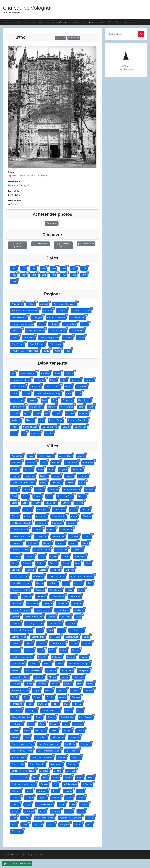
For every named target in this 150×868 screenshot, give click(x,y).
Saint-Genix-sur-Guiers (43, 757)
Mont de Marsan (34, 670)
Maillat (64, 650)
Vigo (15, 817)
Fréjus (15, 563)
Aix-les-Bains (66, 455)
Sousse (45, 784)
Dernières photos (63, 245)
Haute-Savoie (19, 406)
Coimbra (38, 529)
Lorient (75, 643)
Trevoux (16, 804)
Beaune (70, 476)
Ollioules (63, 690)
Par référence (40, 244)
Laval (79, 616)
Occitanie (68, 337)
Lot (48, 413)
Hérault (52, 406)
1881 (25, 268)
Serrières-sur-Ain (20, 777)
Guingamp (39, 576)
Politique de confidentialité (17, 864)
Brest (50, 496)
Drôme (28, 393)
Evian (43, 556)
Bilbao (28, 489)
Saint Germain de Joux (50, 744)
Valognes (56, 811)
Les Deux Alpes (20, 636)
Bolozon (40, 489)
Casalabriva (60, 509)
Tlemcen (57, 797)
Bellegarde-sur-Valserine (24, 482)
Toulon (82, 797)
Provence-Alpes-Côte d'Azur (26, 350)
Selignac (72, 770)
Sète (36, 777)
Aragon (32, 303)
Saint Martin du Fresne (23, 750)
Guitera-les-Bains (57, 576)
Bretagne (48, 310)
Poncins (52, 717)
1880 (15, 268)
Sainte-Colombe (38, 764)
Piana (81, 710)
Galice (85, 323)
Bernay (71, 482)
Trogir (29, 804)
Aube (58, 373)
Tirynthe (43, 797)
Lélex (41, 630)
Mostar (66, 677)
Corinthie (77, 379)
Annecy (16, 469)
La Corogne (76, 596)
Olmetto (76, 690)
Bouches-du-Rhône (22, 379)
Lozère (58, 413)
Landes (16, 413)
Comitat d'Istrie (78, 317)
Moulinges (79, 677)
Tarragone (43, 790)
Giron (89, 563)
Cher (65, 379)
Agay (31, 455)
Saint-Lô (63, 757)
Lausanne (66, 616)
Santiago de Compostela (24, 770)
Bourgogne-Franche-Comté (25, 310)
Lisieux (30, 643)
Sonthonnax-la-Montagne (24, 784)
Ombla (16, 697)
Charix (75, 516)
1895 (85, 274)
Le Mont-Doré (56, 623)
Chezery (73, 522)
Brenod (38, 496)
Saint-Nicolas (19, 764)
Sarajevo (45, 770)
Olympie (89, 690)
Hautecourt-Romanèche (82, 576)
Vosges (50, 433)
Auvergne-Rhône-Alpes (65, 303)
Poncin (40, 717)
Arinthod (29, 469)
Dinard (69, 386)
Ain (14, 373)
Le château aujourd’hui (12, 22)
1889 (25, 274)
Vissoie (91, 817)
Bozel (15, 496)
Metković (35, 663)
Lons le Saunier (59, 643)
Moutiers (16, 683)
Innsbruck (54, 583)
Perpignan (32, 710)
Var (25, 433)
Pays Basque (18, 344)
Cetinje (28, 516)
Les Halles (56, 636)
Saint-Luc (77, 757)
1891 (45, 274)
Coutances (33, 543)
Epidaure (30, 556)
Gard (45, 400)
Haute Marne (85, 400)
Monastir (16, 670)
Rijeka (28, 730)
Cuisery (74, 543)
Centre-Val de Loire (57, 317)
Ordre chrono (86, 244)
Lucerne (30, 650)
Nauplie (69, 683)
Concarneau (67, 529)
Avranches (78, 469)
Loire (38, 413)
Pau (67, 703)
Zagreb (52, 824)
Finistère (33, 400)
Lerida (62, 630)
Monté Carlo (68, 670)
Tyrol (47, 350)
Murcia (16, 337)
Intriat (67, 583)
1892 (55, 274)
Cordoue (75, 536)
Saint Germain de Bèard (23, 744)
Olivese (49, 690)
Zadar (26, 824)
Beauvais (84, 476)
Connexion (129, 22)
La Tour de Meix (44, 610)
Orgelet (51, 697)
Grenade (57, 569)
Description (14, 182)
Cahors (37, 502)
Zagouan (38, 824)
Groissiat (70, 569)
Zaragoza (65, 824)
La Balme (42, 596)
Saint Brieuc (41, 737)
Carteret (29, 509)
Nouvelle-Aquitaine (50, 337)
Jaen (91, 583)
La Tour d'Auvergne (21, 610)
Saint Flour (75, 737)
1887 (85, 268)
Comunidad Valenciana (23, 323)
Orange (38, 697)
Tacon (30, 790)
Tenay (56, 790)
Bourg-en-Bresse (72, 489)
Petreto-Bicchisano (51, 710)
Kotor (15, 596)
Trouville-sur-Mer (45, 804)
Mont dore (52, 670)
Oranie (82, 337)
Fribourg (28, 563)
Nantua (56, 683)
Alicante (57, 462)
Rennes (16, 730)
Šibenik (69, 777)
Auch (52, 469)
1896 (15, 281)
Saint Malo (71, 744)
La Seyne (78, 603)
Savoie (67, 426)
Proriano (55, 723)
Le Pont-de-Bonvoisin (22, 630)
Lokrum (42, 643)
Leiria (27, 413)
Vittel (15, 824)
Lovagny (16, 650)
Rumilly (81, 730)
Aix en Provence (47, 455)
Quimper (79, 723)
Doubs (15, 393)
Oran (27, 697)
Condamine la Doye (21, 536)
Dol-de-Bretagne (43, 549)
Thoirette (17, 797)
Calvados (41, 379)
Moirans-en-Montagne (80, 663)
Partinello (43, 703)
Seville (57, 777)
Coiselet (52, 529)
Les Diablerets (39, 636)
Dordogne (82, 386)
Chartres (88, 516)
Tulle (73, 804)
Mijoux (60, 663)
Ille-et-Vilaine (68, 406)
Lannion (52, 616)
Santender (73, 764)
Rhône (15, 426)
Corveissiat (17, 543)
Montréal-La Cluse (21, 677)
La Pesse (48, 603)
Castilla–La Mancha (82, 310)
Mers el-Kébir (19, 663)
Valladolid (42, 176)
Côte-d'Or (36, 386)
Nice (80, 683)
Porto (43, 723)
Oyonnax (77, 697)
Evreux (54, 556)
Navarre (31, 420)
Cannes (67, 502)
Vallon (43, 811)
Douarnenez (62, 549)
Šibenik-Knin (81, 426)
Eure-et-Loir (18, 400)
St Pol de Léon (71, 784)
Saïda (28, 737)
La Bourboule (58, 596)
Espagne (12, 176)
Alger (45, 462)
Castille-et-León (27, 176)
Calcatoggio (52, 502)
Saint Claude (59, 737)
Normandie (30, 337)
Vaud (69, 350)
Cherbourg (58, 522)
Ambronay (89, 462)
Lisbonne (17, 643)
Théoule (69, 790)
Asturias (45, 303)
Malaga (76, 650)
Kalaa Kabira (56, 589)
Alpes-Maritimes (29, 373)
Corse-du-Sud (19, 386)
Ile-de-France (78, 330)
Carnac (16, 509)
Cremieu (48, 543)
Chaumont (42, 522)
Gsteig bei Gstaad (20, 576)
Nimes (91, 683)
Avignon (64, 469)
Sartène (59, 770)
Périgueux (17, 710)
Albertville (17, 462)
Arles (41, 469)
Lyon (42, 650)
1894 (75, 274)
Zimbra (79, 824)
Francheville (81, 556)
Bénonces (57, 482)
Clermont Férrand (21, 529)
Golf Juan (17, 569)
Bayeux (57, 476)
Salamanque (57, 764)
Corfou (88, 536)
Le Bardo (17, 623)
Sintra (91, 777)
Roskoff (55, 730)
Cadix (15, 502)
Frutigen (41, 563)
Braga (26, 496)
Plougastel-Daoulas (22, 717)
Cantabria (63, 310)
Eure (79, 393)
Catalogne (38, 317)
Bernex (16, 489)
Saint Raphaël (73, 750)
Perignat (78, 703)
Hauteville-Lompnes (22, 583)
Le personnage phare (57, 22)
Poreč (32, 723)
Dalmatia (55, 323)
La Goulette (33, 603)
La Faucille (17, 603)
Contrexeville (59, 536)
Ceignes (86, 509)
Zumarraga (18, 831)
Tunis (15, 433)
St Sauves (88, 784)
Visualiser (74, 38)
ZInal (90, 824)
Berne (83, 482)
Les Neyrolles (73, 636)
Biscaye (70, 373)
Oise (42, 420)
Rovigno (68, 730)
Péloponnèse (57, 344)
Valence (16, 811)
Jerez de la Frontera (22, 589)
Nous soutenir (114, 22)
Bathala (45, 476)
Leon (51, 630)
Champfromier (60, 516)
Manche (71, 413)
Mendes (72, 656)
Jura (92, 406)
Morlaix (53, 677)
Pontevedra (18, 723)
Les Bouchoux (77, 630)
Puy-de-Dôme (57, 420)
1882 (34, 268)
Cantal (54, 379)
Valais (58, 350)
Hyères (40, 583)
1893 (65, 274)
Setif (46, 777)
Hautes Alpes (37, 406)
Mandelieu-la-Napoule (23, 656)
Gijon (78, 563)
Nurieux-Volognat (21, 690)
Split (56, 784)
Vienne (82, 811)
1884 (54, 268)
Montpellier (85, 670)
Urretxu (85, 804)
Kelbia (70, 589)
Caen (26, 502)
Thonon (30, 797)
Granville (31, 569)
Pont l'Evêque (86, 717)
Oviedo (63, 697)
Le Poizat (72, 623)
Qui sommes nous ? (97, 22)
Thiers (81, 790)
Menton (85, 656)
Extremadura (71, 323)
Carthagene (43, 509)
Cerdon (16, 516)
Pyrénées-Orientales (78, 420)
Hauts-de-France (58, 330)
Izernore (79, 583)
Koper (82, 589)
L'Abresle (27, 596)
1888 (15, 274)
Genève (54, 563)
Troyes (62, 804)
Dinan (86, 543)
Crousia (61, 543)
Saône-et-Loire (31, 426)
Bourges (90, 489)
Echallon (16, 556)
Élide (69, 393)
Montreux (40, 677)
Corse (42, 323)
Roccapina (41, 730)
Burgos (83, 496)
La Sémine (63, 603)
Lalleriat (16, 616)
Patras (56, 703)
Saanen (16, 737)
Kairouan (40, 589)
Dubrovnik (78, 549)
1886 (75, 268)
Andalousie (18, 303)
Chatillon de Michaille (22, 522)
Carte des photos (18, 245)
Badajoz (16, 476)
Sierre (80, 777)
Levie (87, 636)
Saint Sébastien (19, 757)
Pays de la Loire (38, 344)
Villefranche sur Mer (45, 817)
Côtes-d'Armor (53, 386)
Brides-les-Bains (66, 496)
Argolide (46, 373)
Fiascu (66, 556)
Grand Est (17, 330)
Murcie (30, 683)
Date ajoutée (15, 201)
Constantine (42, 536)
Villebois (26, 817)
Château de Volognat (27, 8)
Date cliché (14, 191)
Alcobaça (32, 462)
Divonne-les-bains (21, 549)
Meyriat (48, 663)
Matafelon (58, 656)
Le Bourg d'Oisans (35, 623)
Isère (82, 406)
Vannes (70, 811)
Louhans (88, 643)
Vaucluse (36, 433)
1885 (65, 268)
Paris (31, 703)
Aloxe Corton (72, 462)
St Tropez (17, 790)
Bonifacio (54, 489)
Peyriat (69, 710)
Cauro (74, 509)
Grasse (44, 569)
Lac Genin (80, 610)
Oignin (37, 690)
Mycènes (43, 683)
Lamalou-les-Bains (34, 616)
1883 (44, 268)
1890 (35, 274)
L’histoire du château (34, 22)
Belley (44, 482)
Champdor (42, 516)
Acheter (61, 38)
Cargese (80, 502)
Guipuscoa (68, 400)
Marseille (43, 656)
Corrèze (90, 379)
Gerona (67, 563)
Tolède (70, 797)
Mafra (53, 650)
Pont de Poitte (68, 717)
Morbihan (17, 420)
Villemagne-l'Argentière (71, 817)
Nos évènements (77, 22)
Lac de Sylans (63, 610)
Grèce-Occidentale (36, 330)
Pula (67, 723)
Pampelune (18, 703)
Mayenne (84, 413)
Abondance (18, 455)
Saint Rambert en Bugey (50, 750)
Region (12, 172)
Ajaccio (81, 455)
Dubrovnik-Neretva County (49, 393)
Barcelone (31, 476)
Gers (55, 400)
